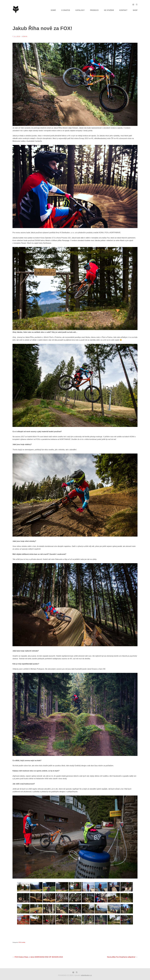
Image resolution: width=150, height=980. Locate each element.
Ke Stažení (109, 10)
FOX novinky (22, 942)
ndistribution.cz (86, 975)
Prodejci (94, 10)
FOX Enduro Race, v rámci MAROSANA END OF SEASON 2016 (38, 957)
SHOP (135, 10)
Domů (53, 10)
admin (25, 36)
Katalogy (80, 10)
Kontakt (123, 10)
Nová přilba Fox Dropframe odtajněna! (122, 957)
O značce (66, 10)
